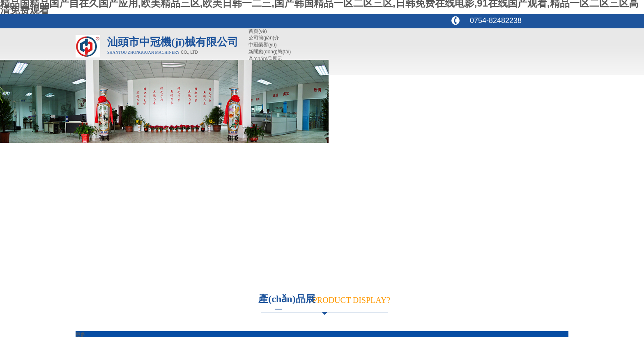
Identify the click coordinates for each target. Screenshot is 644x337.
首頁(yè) (258, 31)
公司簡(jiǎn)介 (264, 38)
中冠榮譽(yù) (263, 45)
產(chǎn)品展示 (265, 59)
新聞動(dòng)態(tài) (270, 52)
